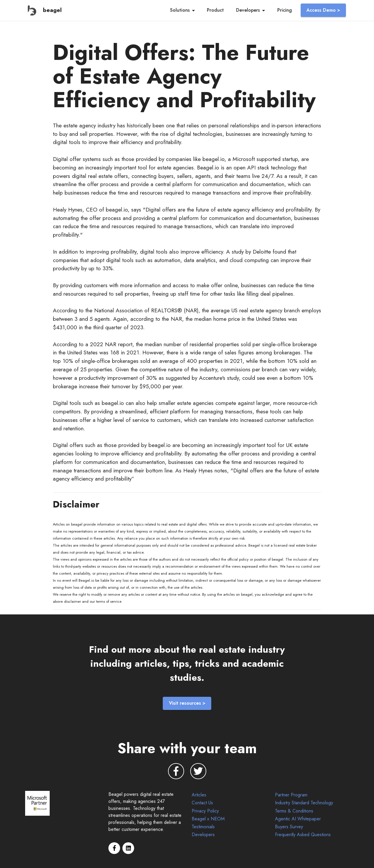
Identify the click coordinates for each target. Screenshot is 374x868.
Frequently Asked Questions (304, 835)
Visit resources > (187, 703)
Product (215, 10)
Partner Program (291, 795)
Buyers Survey (289, 827)
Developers (248, 10)
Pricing (285, 10)
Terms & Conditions (294, 811)
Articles (199, 795)
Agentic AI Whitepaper (298, 819)
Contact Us (202, 803)
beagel (52, 10)
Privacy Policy (205, 811)
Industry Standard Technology (304, 803)
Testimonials (203, 827)
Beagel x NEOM (208, 819)
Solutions (180, 10)
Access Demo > (323, 10)
